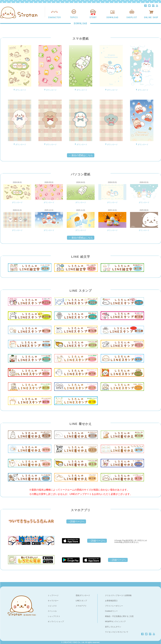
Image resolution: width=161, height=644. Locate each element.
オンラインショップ (56, 622)
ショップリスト (54, 616)
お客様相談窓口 (111, 601)
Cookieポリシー (111, 611)
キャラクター (53, 601)
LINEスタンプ (81, 601)
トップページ (53, 595)
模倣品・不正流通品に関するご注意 (119, 616)
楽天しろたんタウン (113, 627)
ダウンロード (19, 90)
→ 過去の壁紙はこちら (81, 155)
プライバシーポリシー (114, 606)
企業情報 (128, 595)
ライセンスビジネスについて (117, 632)
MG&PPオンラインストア (115, 622)
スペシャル (52, 611)
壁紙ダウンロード (83, 595)
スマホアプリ (81, 606)
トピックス (52, 606)
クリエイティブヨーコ (114, 595)
